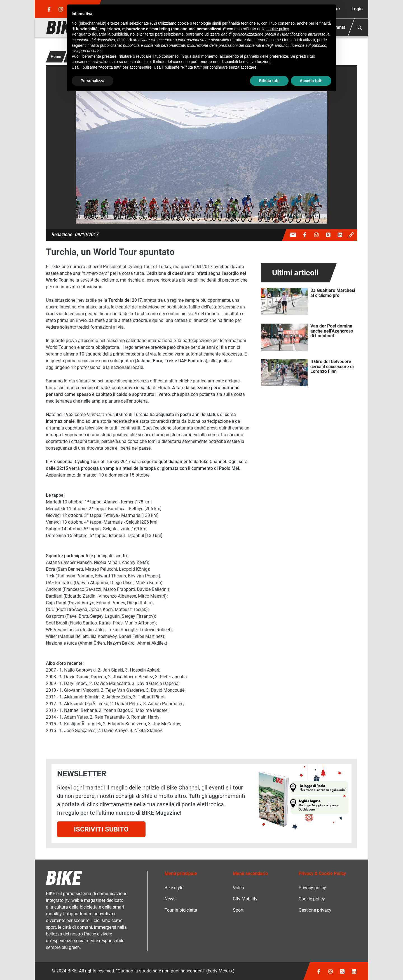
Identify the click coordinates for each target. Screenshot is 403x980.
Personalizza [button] (92, 81)
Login (357, 9)
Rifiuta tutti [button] (269, 81)
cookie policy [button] (277, 29)
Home (56, 57)
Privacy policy (312, 888)
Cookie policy (312, 899)
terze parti (154, 34)
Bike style (174, 888)
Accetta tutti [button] (311, 81)
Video (238, 888)
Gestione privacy (315, 910)
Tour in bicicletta (181, 910)
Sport (238, 910)
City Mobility (245, 899)
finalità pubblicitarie (104, 45)
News (170, 899)
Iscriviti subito (101, 829)
